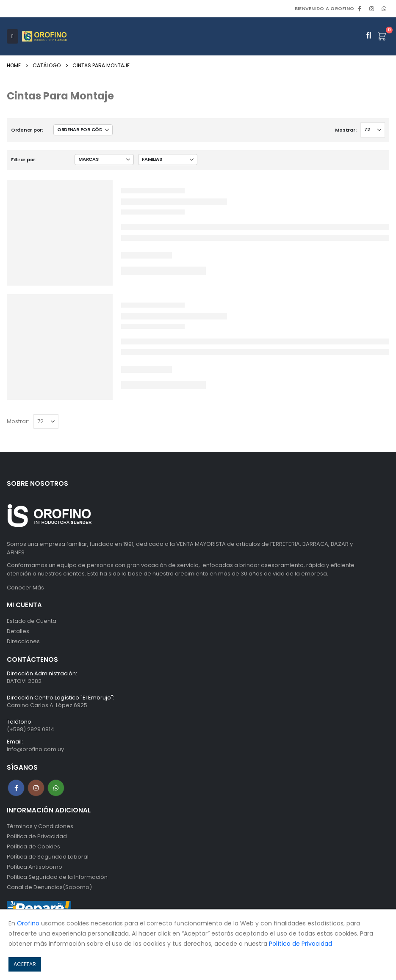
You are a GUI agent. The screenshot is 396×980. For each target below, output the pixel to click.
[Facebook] (360, 8)
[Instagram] (372, 8)
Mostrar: (346, 130)
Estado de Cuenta (32, 621)
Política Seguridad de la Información (57, 877)
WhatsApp (384, 8)
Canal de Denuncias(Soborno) (49, 887)
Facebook (16, 788)
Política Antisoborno (35, 867)
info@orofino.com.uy (35, 749)
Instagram (36, 788)
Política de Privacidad (37, 836)
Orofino (28, 923)
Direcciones (23, 641)
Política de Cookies (33, 846)
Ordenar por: (27, 130)
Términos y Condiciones (40, 826)
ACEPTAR (25, 964)
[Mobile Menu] (12, 36)
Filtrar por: (24, 160)
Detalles (18, 631)
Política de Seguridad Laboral (48, 857)
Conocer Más (25, 588)
